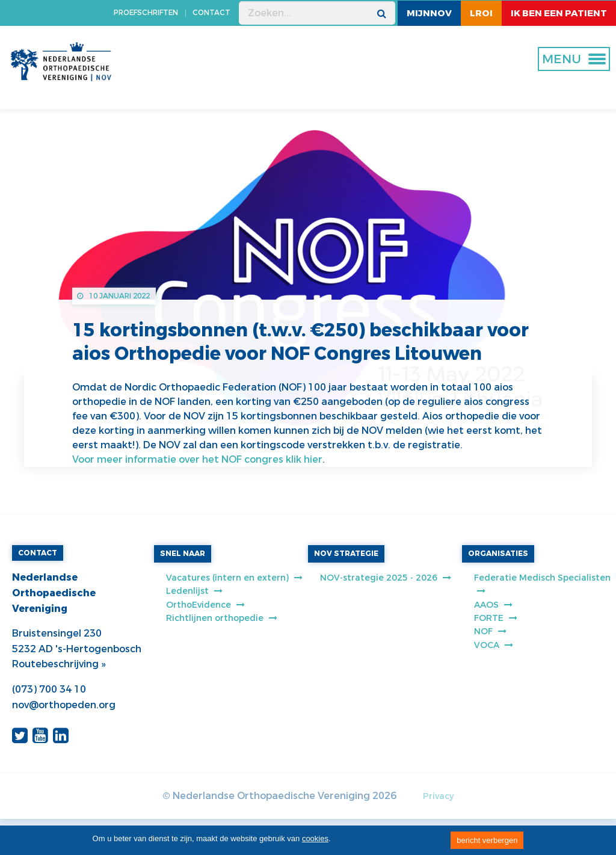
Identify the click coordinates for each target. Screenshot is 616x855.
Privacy (438, 796)
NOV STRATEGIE (346, 554)
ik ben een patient (559, 13)
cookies (315, 838)
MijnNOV (429, 13)
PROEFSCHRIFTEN (146, 13)
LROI (481, 13)
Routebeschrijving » (59, 664)
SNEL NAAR (183, 554)
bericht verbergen (487, 840)
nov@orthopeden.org (64, 705)
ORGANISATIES (498, 554)
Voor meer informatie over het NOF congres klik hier (197, 459)
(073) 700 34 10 (49, 689)
